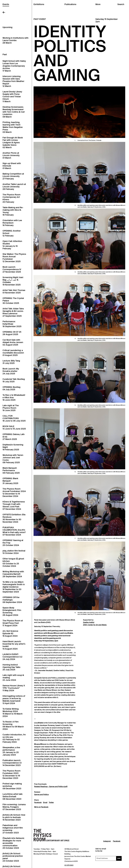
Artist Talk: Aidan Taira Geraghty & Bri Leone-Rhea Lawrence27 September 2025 (13, 312)
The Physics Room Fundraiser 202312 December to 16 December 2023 (12, 774)
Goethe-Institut (89, 622)
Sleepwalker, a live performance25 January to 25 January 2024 (11, 751)
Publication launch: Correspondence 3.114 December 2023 (12, 763)
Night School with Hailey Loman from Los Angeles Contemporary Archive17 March (14, 66)
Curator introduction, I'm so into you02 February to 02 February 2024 (14, 738)
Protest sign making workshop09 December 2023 (12, 786)
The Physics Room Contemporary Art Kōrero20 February (12, 198)
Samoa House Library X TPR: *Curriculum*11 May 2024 (14, 688)
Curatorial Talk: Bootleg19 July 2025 (14, 380)
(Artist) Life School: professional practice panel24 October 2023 (13, 857)
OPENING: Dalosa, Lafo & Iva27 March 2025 (14, 437)
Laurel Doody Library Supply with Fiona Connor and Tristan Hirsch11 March (12, 97)
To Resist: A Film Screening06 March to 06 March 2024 (13, 725)
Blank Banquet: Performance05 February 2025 (11, 470)
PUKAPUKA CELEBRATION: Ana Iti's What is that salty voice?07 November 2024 (14, 531)
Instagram (107, 841)
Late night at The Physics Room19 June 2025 (11, 408)
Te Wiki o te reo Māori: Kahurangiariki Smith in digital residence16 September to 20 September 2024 (14, 587)
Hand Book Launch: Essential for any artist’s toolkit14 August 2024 (14, 645)
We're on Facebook (41, 807)
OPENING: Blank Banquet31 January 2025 (10, 481)
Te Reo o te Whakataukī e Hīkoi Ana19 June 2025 (14, 397)
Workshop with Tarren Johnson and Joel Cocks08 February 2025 (13, 459)
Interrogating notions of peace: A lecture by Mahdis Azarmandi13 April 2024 (14, 700)
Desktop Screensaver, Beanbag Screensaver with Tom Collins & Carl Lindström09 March (14, 112)
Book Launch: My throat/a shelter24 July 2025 (11, 371)
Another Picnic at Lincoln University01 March (11, 155)
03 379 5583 (69, 865)
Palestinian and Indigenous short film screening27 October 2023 (13, 829)
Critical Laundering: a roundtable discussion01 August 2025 (13, 353)
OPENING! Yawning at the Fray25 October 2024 (13, 543)
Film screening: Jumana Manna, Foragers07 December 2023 (14, 807)
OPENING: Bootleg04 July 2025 (11, 388)
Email (45, 803)
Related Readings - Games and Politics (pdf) (51, 787)
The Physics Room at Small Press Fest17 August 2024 (13, 623)
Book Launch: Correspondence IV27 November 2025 (12, 269)
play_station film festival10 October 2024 (14, 552)
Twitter (51, 803)
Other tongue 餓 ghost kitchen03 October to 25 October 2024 (13, 562)
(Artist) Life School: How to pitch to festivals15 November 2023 (14, 817)
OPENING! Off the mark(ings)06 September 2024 (12, 600)
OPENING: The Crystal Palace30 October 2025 (13, 301)
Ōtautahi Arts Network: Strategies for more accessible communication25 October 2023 (14, 843)
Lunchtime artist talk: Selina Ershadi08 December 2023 (13, 796)
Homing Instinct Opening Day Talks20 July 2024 (11, 667)
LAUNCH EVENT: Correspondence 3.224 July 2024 (12, 657)
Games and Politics (41, 795)
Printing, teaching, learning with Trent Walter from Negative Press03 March (13, 127)
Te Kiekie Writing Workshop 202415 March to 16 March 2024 (13, 713)
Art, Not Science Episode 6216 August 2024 (10, 633)
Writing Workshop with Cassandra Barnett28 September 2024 (13, 574)
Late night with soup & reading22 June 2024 (13, 678)
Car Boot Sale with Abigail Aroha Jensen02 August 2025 (13, 342)
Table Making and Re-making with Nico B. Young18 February (13, 211)
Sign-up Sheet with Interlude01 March (12, 166)
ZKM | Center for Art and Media (95, 625)
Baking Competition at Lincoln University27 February (13, 176)
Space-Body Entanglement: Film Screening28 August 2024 (12, 611)
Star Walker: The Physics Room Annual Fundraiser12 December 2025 (14, 258)
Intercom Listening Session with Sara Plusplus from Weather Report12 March (13, 81)
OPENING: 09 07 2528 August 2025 (12, 333)
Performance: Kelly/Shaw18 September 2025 (12, 324)
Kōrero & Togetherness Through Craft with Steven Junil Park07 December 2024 (14, 505)
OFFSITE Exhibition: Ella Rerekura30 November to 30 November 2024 (14, 518)
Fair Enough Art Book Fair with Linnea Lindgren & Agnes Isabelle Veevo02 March (13, 143)
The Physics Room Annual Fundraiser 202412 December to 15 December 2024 (14, 492)
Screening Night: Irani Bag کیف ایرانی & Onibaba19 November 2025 (13, 281)
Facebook (38, 803)
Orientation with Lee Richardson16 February (12, 223)
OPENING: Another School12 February (12, 233)
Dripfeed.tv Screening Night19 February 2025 (13, 447)
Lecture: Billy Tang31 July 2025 (11, 362)
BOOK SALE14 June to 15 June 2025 (14, 428)
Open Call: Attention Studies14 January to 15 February (12, 245)
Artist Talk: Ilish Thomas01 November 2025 (14, 291)
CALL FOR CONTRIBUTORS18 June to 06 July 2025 (14, 418)
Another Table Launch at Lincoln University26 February (14, 187)
